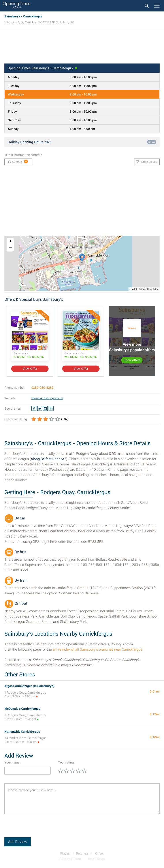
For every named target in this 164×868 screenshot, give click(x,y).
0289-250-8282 (42, 388)
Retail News (96, 859)
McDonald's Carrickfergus (22, 709)
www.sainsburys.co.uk (47, 398)
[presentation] (38, 829)
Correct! (18, 161)
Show (152, 142)
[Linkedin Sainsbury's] (51, 409)
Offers (99, 853)
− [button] (10, 248)
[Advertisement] (82, 48)
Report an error (147, 162)
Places (65, 853)
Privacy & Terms (70, 859)
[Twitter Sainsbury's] (40, 409)
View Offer (30, 369)
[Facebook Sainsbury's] (34, 409)
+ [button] (10, 242)
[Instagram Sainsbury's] (45, 409)
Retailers (82, 853)
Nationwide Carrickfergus (22, 732)
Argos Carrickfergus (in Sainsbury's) (29, 686)
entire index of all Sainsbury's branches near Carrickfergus (97, 649)
